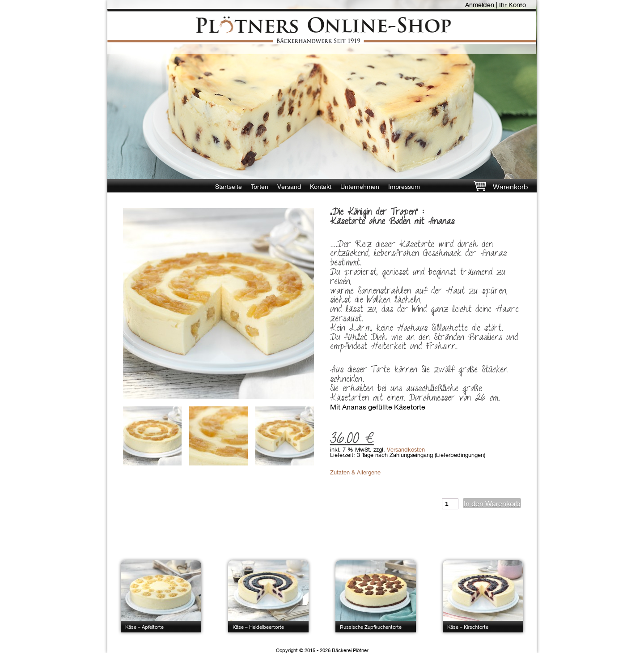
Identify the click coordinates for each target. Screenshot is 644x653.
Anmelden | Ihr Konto (496, 5)
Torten (260, 187)
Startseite (229, 187)
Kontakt (321, 187)
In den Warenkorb (492, 504)
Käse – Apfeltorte (144, 627)
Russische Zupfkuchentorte (371, 627)
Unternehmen (360, 187)
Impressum (404, 187)
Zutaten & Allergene (355, 472)
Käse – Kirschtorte (468, 627)
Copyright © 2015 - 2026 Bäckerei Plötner (322, 650)
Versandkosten (406, 450)
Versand (289, 187)
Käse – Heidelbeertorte (258, 627)
